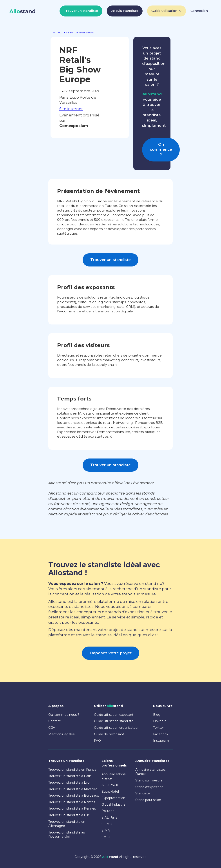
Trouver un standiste (81, 11)
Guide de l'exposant (109, 734)
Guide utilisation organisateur (116, 728)
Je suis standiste (125, 11)
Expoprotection (113, 798)
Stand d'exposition (149, 787)
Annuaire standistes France (150, 772)
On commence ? (161, 150)
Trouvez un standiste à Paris (70, 776)
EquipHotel (110, 792)
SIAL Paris (109, 817)
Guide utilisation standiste (114, 721)
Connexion (199, 11)
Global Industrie (113, 805)
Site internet (71, 109)
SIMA (106, 830)
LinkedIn (160, 721)
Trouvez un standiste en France (72, 770)
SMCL (106, 837)
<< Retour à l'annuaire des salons (73, 32)
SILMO (107, 824)
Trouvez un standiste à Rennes (72, 808)
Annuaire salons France (113, 776)
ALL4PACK (110, 785)
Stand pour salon (148, 800)
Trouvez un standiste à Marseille (73, 789)
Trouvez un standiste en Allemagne (67, 824)
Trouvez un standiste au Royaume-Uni (67, 835)
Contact (54, 721)
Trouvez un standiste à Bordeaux (73, 796)
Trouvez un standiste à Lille (69, 815)
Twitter (159, 728)
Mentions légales (61, 734)
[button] (167, 11)
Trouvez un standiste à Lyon (70, 783)
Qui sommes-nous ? (64, 715)
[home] (23, 11)
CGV (52, 728)
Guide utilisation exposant (114, 715)
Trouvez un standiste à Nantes (72, 802)
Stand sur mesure (149, 780)
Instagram (161, 741)
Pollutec (108, 811)
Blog (157, 715)
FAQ (97, 741)
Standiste (143, 793)
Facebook (161, 734)
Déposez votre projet (111, 653)
